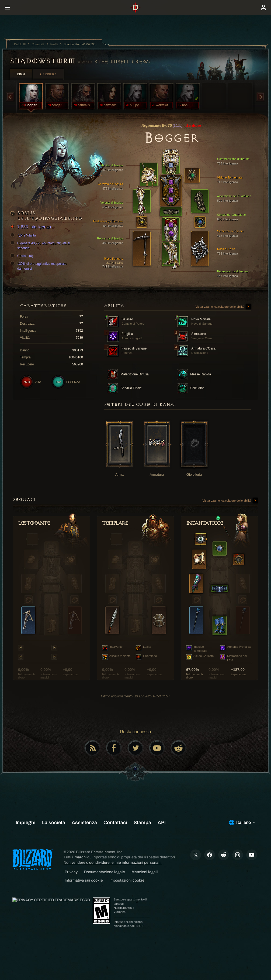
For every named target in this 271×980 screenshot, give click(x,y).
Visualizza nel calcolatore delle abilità (223, 307)
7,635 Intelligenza (31, 227)
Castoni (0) (22, 256)
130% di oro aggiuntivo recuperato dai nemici (39, 266)
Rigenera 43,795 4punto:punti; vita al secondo (41, 245)
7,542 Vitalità (24, 235)
